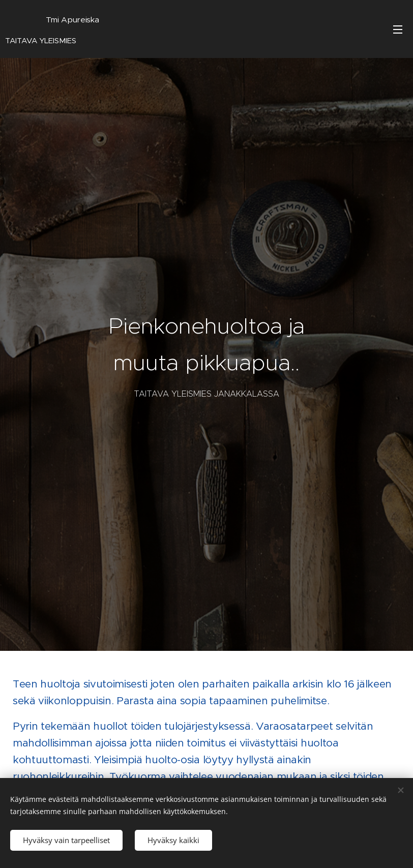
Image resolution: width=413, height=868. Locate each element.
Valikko (398, 29)
